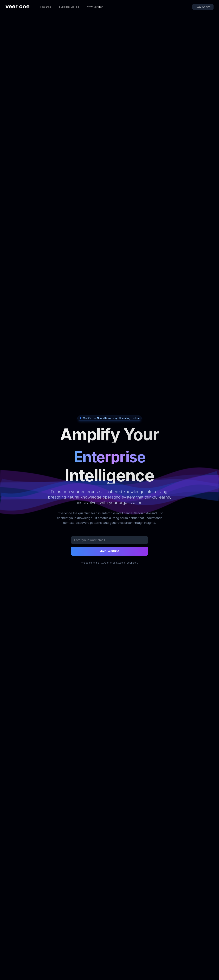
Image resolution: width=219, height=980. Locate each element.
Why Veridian (95, 7)
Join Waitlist (203, 7)
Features (46, 7)
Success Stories (69, 7)
